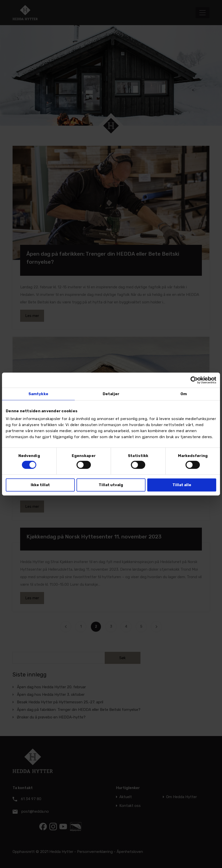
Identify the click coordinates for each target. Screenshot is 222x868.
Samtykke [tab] (38, 394)
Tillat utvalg (111, 485)
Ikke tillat (40, 485)
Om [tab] (184, 394)
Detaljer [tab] (111, 394)
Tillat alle (182, 485)
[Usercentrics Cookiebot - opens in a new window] (194, 380)
